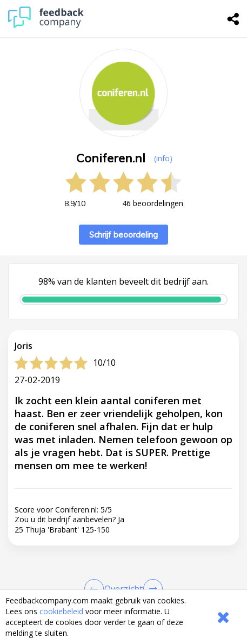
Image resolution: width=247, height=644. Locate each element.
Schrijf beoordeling (124, 235)
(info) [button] (163, 158)
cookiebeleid (61, 611)
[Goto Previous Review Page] (96, 589)
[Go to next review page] (151, 589)
